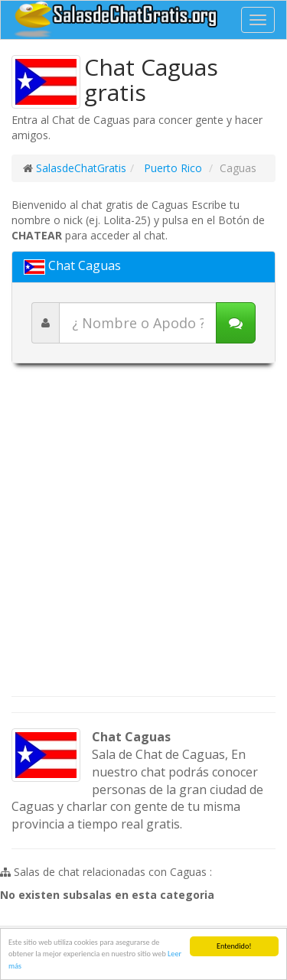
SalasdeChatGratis (81, 168)
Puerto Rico (171, 168)
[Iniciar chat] (236, 323)
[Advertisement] (143, 537)
